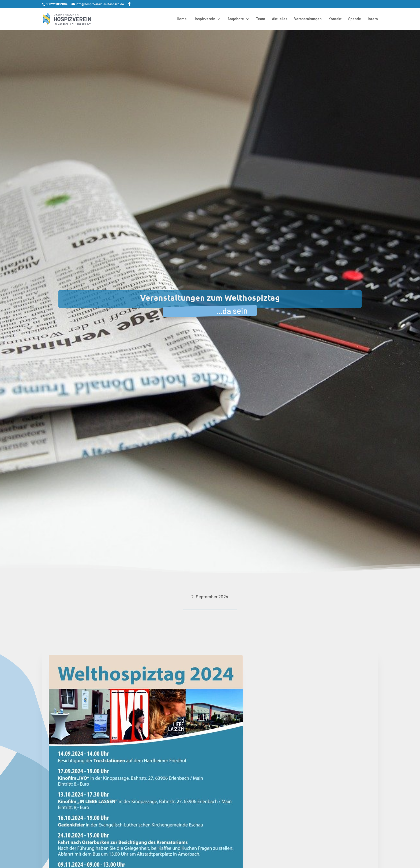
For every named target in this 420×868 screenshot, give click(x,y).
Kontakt (335, 19)
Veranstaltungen (308, 19)
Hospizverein (204, 19)
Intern (373, 19)
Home (182, 19)
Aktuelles (280, 19)
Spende (355, 19)
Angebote (236, 19)
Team (261, 19)
